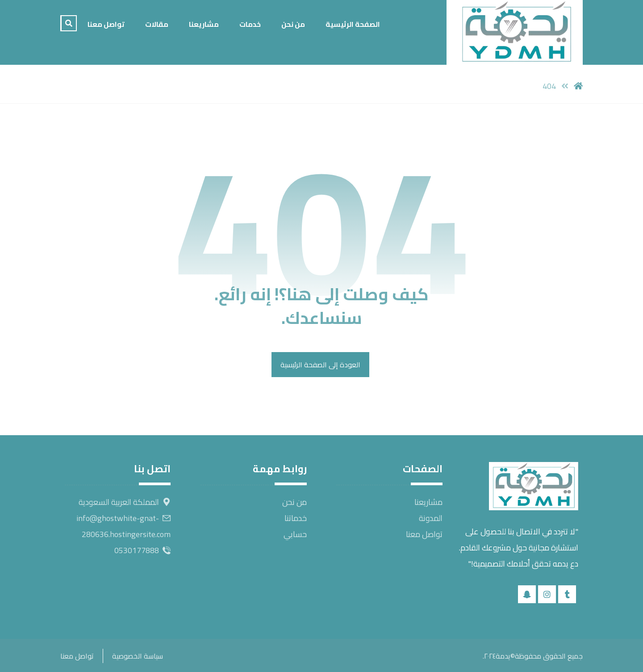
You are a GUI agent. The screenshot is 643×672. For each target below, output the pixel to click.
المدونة (431, 518)
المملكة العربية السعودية (125, 502)
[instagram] (547, 594)
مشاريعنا (428, 502)
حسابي (295, 534)
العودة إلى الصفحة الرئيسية (320, 365)
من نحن (294, 502)
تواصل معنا (424, 534)
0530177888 (142, 550)
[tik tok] (567, 594)
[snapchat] (527, 594)
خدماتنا (296, 518)
